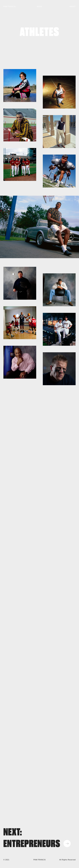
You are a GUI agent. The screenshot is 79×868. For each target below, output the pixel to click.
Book (39, 7)
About (73, 7)
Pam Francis (10, 7)
